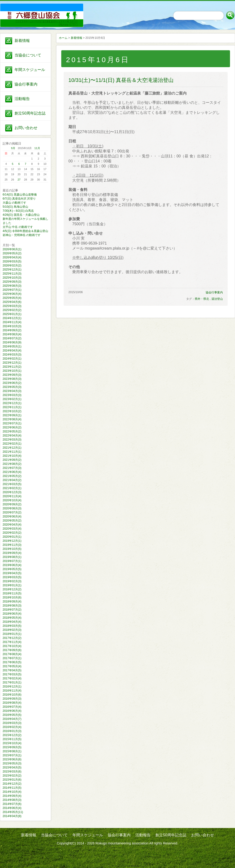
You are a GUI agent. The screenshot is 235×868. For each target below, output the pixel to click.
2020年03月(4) (12, 529)
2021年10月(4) (12, 456)
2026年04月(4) (12, 257)
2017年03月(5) (12, 674)
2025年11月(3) (12, 274)
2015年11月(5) (12, 739)
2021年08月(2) (12, 464)
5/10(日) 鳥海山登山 (15, 207)
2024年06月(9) (12, 342)
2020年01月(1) (12, 537)
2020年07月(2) (12, 512)
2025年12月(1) (12, 270)
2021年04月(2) (12, 480)
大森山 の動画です (14, 203)
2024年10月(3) (12, 326)
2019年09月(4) (12, 553)
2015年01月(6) (12, 780)
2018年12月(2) (12, 589)
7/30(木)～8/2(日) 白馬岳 (18, 211)
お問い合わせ (26, 128)
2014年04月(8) (12, 816)
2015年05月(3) (12, 763)
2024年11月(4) (12, 322)
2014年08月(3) (12, 800)
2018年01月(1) (12, 634)
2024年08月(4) (12, 334)
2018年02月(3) (12, 630)
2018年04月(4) (12, 622)
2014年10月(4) (12, 792)
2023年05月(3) (12, 387)
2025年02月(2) (12, 310)
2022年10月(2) (12, 411)
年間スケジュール (30, 70)
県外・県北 (202, 299)
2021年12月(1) (12, 448)
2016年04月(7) (12, 719)
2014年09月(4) (12, 796)
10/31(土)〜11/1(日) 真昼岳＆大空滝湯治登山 (121, 80)
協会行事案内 (26, 84)
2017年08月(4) (12, 654)
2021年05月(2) (12, 476)
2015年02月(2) (12, 776)
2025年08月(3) (12, 286)
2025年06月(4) (12, 294)
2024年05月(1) (12, 346)
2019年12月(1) (12, 541)
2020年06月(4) (12, 517)
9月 (13, 148)
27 (19, 180)
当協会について (28, 55)
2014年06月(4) (12, 808)
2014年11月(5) (12, 788)
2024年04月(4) (12, 351)
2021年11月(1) (12, 452)
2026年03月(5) (12, 261)
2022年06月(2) (12, 427)
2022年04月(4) (12, 436)
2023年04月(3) (12, 391)
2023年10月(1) (12, 371)
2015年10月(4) (12, 743)
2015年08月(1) (12, 751)
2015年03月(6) (12, 772)
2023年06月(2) (12, 383)
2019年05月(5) (12, 569)
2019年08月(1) (12, 557)
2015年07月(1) (12, 755)
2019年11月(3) (12, 545)
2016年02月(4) (12, 727)
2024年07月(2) (12, 338)
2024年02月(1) (12, 359)
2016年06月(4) (12, 711)
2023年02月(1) (12, 399)
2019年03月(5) (12, 577)
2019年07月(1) (12, 561)
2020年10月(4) (12, 500)
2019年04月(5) (12, 573)
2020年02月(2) (12, 533)
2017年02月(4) (12, 678)
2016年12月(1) (12, 687)
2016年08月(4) (12, 703)
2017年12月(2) (12, 638)
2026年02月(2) (12, 266)
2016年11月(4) (12, 691)
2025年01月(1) (12, 314)
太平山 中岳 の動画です (18, 227)
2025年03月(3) (12, 306)
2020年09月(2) (12, 504)
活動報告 (22, 99)
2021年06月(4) (12, 472)
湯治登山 (217, 299)
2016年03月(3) (12, 723)
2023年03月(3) (12, 395)
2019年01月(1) (12, 585)
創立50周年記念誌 (30, 113)
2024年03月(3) (12, 355)
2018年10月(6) (12, 597)
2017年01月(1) (12, 682)
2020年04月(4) (12, 525)
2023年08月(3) (12, 379)
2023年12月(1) (12, 363)
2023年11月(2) (12, 367)
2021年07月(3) (12, 468)
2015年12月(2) (12, 735)
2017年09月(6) (12, 650)
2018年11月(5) (12, 593)
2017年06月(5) (12, 662)
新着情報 (22, 41)
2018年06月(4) (12, 614)
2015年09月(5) (12, 747)
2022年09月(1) (12, 415)
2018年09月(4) (12, 602)
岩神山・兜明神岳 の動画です (22, 235)
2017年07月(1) (12, 658)
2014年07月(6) (12, 804)
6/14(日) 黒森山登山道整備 (20, 195)
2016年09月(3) (12, 699)
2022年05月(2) (12, 431)
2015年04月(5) (12, 768)
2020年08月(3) (12, 508)
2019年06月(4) (12, 565)
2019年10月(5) (12, 549)
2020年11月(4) (12, 496)
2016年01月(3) (12, 731)
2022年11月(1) (12, 407)
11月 (37, 148)
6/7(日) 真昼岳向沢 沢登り (19, 199)
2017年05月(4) (12, 666)
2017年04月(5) (12, 670)
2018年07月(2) (12, 610)
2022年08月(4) (12, 419)
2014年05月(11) (13, 812)
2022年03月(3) (12, 440)
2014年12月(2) (12, 784)
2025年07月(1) (12, 290)
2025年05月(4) (12, 298)
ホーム (63, 38)
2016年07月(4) (12, 707)
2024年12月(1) (12, 318)
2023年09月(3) (12, 375)
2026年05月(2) (12, 253)
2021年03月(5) (12, 484)
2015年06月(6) (12, 759)
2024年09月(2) (12, 330)
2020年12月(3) (12, 492)
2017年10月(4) (12, 646)
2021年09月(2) (12, 460)
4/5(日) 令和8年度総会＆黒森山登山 (25, 231)
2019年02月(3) (12, 581)
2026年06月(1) (12, 249)
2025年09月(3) (12, 282)
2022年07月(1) (12, 423)
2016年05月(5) (12, 715)
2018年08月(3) (12, 606)
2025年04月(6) (12, 302)
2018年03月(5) (12, 626)
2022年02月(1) (12, 444)
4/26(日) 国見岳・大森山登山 (21, 215)
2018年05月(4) (12, 618)
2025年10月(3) (12, 278)
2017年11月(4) (12, 642)
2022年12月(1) (12, 403)
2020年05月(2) (12, 521)
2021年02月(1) (12, 488)
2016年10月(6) (12, 695)
